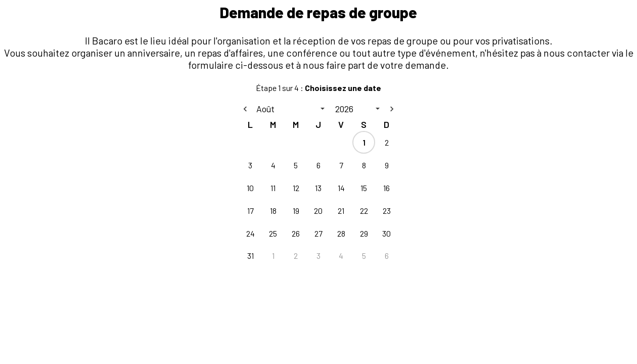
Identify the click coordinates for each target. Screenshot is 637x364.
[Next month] (392, 109)
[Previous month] (245, 109)
